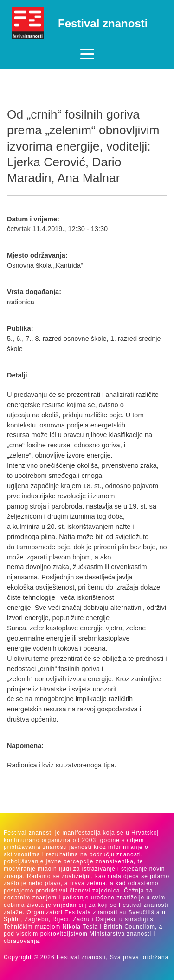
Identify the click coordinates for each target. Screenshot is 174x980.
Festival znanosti (103, 23)
